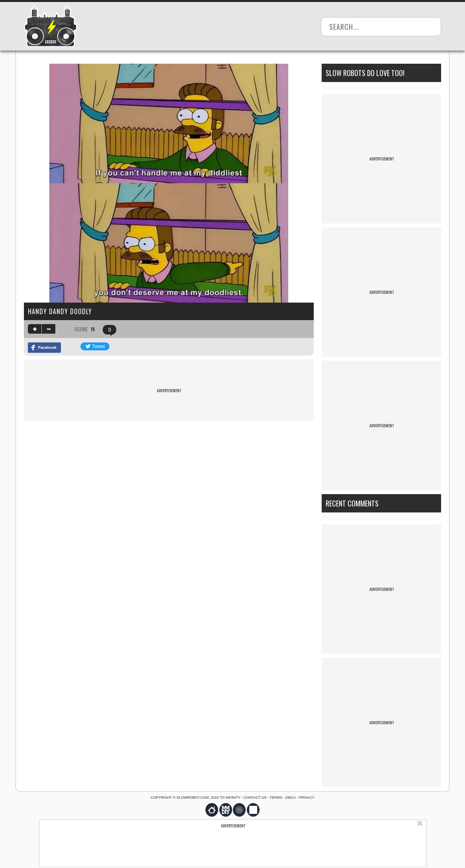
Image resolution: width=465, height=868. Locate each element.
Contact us (255, 798)
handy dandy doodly (60, 311)
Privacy (307, 798)
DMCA (291, 798)
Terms (276, 798)
